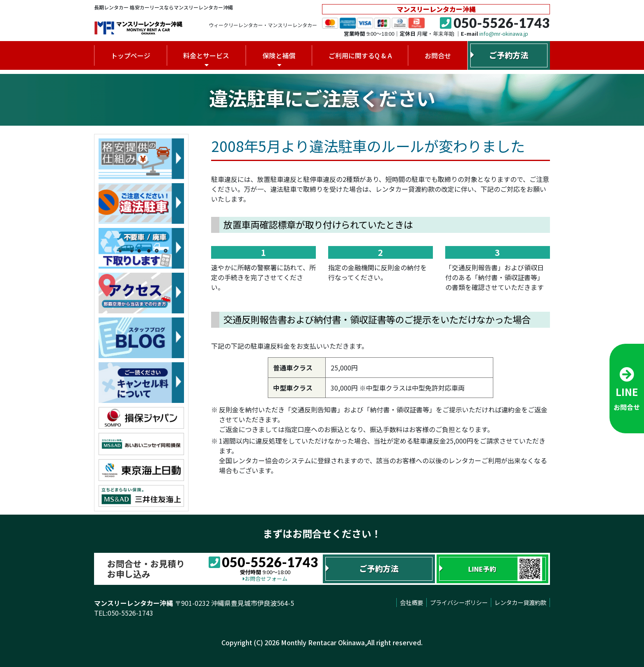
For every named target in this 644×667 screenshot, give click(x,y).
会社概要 (412, 602)
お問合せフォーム (265, 578)
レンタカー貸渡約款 (520, 602)
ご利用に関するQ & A (360, 55)
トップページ (131, 55)
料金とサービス (206, 55)
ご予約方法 (509, 55)
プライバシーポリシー (459, 602)
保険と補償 (279, 55)
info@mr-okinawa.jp (504, 33)
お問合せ (438, 55)
